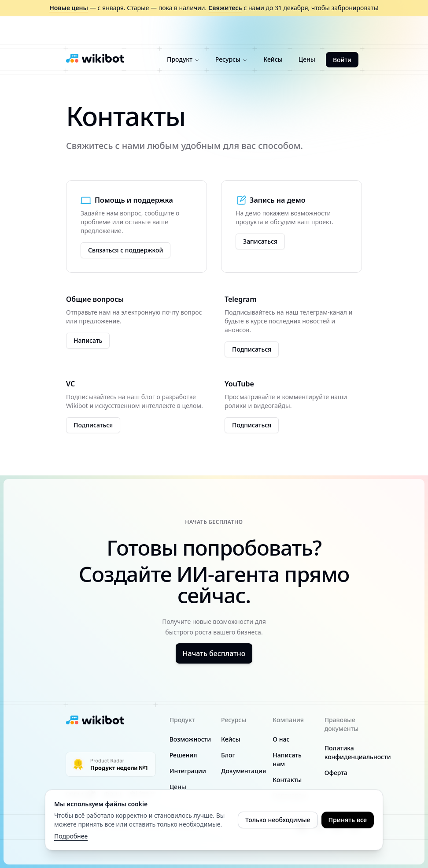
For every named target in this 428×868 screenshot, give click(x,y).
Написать (88, 340)
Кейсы (273, 59)
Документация (244, 771)
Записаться (260, 241)
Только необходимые (278, 820)
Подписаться (252, 349)
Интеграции (188, 771)
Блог (228, 755)
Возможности (190, 739)
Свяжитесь (225, 8)
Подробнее (71, 836)
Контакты (287, 780)
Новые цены (69, 8)
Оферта (336, 773)
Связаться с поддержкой (125, 250)
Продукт (183, 59)
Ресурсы (231, 59)
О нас (281, 739)
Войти (342, 60)
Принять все (348, 820)
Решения (183, 755)
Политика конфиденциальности (358, 752)
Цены (307, 59)
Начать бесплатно (214, 653)
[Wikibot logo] (95, 58)
